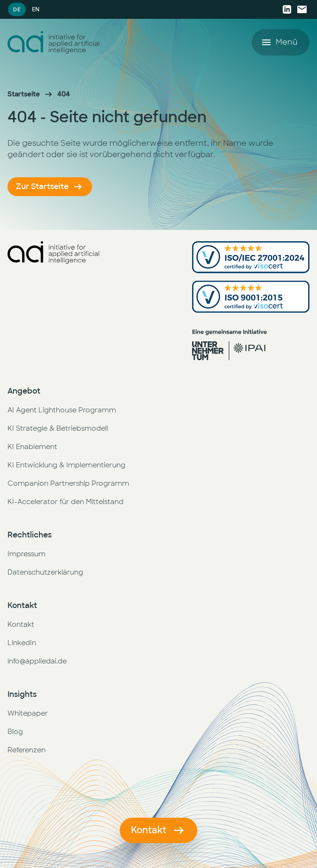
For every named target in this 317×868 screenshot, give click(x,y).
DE (17, 9)
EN (36, 9)
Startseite (24, 94)
